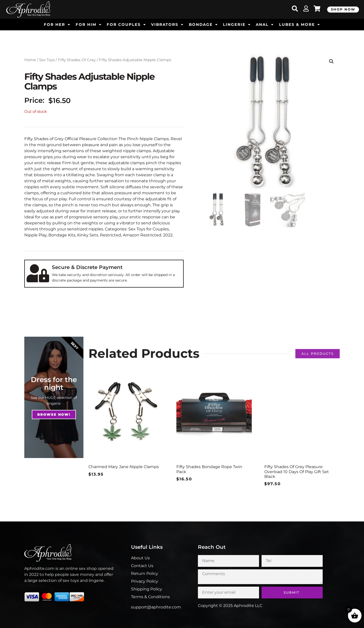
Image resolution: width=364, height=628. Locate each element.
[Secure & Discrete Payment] (38, 273)
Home (30, 60)
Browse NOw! (54, 414)
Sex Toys (47, 60)
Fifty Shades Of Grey (77, 60)
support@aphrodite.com (156, 607)
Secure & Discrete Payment (87, 267)
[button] (331, 61)
